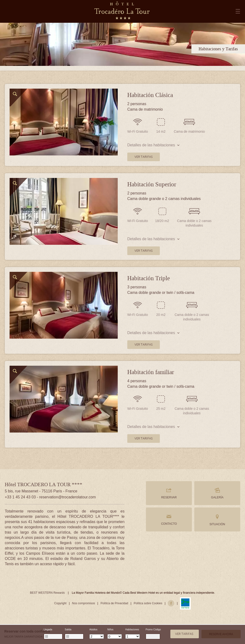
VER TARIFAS (144, 157)
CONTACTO (169, 519)
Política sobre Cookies (148, 603)
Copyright (60, 603)
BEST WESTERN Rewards (47, 593)
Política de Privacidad (114, 603)
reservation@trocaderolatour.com (68, 497)
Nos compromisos (84, 603)
